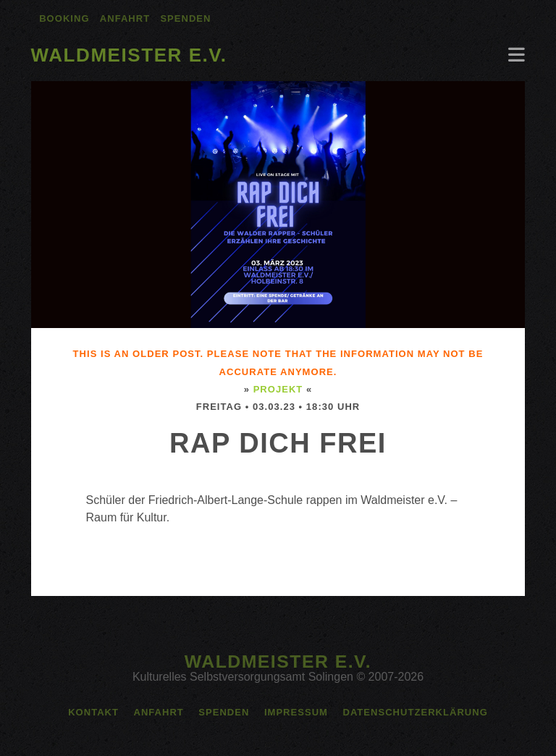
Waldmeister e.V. (129, 55)
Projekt (278, 389)
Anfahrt (125, 18)
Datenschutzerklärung (415, 712)
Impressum (296, 712)
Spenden (185, 18)
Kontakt (93, 712)
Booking (64, 18)
